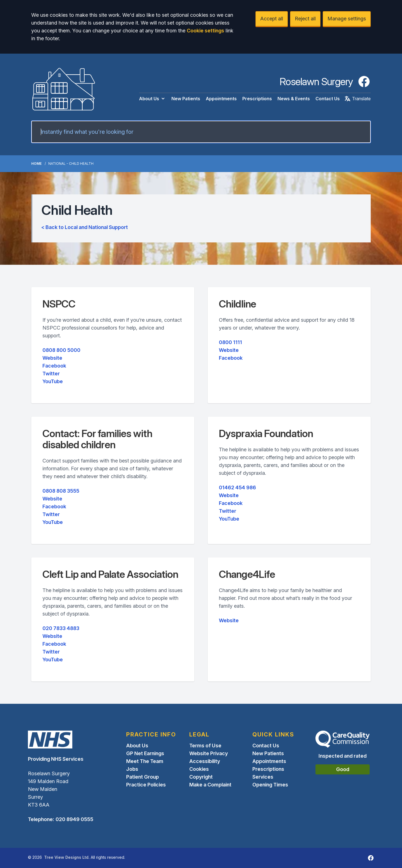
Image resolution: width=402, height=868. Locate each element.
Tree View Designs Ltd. (67, 857)
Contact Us (328, 99)
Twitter (51, 374)
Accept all (272, 19)
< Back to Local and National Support (85, 227)
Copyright (201, 777)
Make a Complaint (210, 785)
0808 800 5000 (61, 350)
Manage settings (347, 19)
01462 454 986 (237, 487)
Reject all (305, 19)
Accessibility (205, 761)
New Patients (186, 99)
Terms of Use (205, 746)
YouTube (53, 381)
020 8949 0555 (74, 819)
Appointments (221, 99)
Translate (357, 99)
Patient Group (143, 777)
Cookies (199, 769)
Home (36, 164)
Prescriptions (257, 99)
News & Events (294, 99)
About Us (152, 99)
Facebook (54, 366)
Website (52, 358)
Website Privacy (209, 753)
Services (263, 777)
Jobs (132, 769)
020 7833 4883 (61, 628)
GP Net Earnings (145, 753)
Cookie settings (205, 31)
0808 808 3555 (61, 491)
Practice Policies (146, 785)
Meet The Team (145, 761)
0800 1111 (230, 342)
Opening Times (270, 785)
